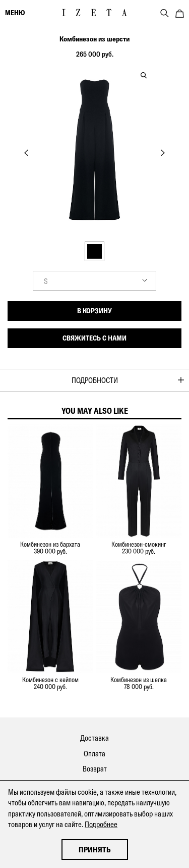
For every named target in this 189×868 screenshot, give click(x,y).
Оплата (94, 754)
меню (15, 13)
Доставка (94, 738)
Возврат (95, 769)
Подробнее (101, 824)
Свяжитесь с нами (94, 338)
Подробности (95, 380)
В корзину (94, 311)
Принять (95, 850)
